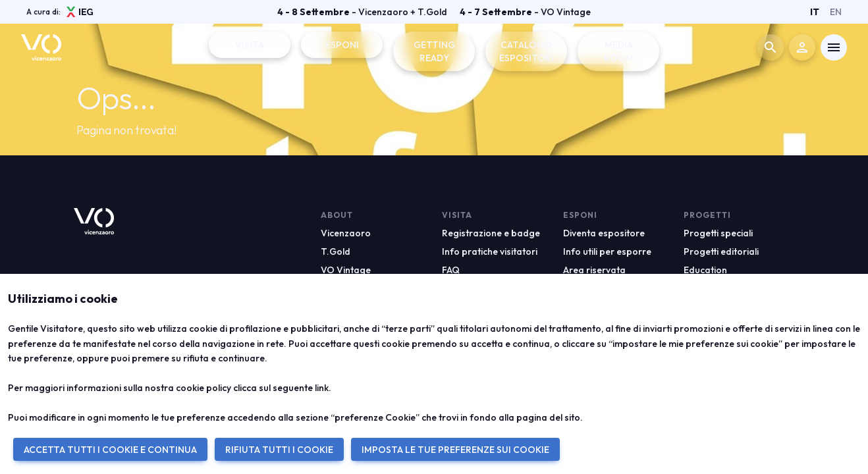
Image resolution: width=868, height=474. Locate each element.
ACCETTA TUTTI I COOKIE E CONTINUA (110, 450)
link (322, 388)
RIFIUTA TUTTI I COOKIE (279, 450)
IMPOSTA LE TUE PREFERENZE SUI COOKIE (455, 450)
